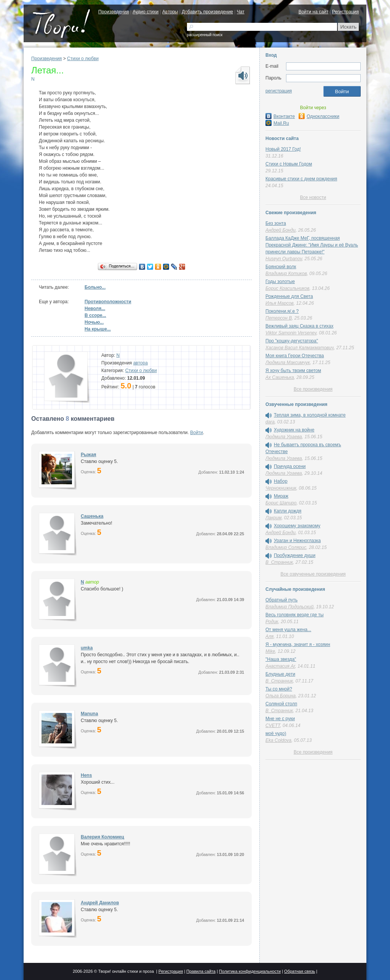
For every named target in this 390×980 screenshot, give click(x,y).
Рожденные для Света (289, 296)
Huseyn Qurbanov (284, 259)
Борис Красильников (287, 288)
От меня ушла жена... (288, 630)
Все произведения (313, 389)
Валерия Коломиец (102, 837)
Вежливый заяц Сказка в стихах (299, 326)
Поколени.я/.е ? (282, 311)
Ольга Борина (281, 696)
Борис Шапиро (281, 503)
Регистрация (345, 12)
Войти (197, 433)
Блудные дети (280, 674)
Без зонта (276, 223)
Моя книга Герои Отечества (295, 356)
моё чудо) (276, 733)
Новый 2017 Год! (283, 149)
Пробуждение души (295, 555)
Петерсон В (279, 318)
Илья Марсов (280, 303)
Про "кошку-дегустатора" (292, 341)
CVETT (273, 725)
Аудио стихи (145, 12)
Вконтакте (280, 116)
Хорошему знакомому (297, 526)
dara (270, 422)
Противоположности (108, 302)
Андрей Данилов (100, 903)
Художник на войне (294, 430)
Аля (269, 636)
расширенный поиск (205, 35)
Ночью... (94, 322)
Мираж (281, 496)
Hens (86, 775)
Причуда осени (290, 466)
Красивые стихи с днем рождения (301, 179)
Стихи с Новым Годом (289, 164)
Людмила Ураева (284, 437)
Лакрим (273, 518)
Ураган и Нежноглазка (297, 541)
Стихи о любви (83, 59)
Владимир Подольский (289, 607)
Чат (241, 12)
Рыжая (89, 455)
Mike (270, 651)
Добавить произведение (207, 12)
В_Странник (279, 562)
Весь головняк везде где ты (295, 615)
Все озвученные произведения (313, 574)
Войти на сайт (313, 12)
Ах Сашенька (280, 377)
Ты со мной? (279, 689)
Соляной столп (281, 704)
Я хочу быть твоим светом (293, 371)
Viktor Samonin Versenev (291, 333)
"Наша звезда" (281, 659)
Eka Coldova (278, 740)
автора (141, 363)
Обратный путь (281, 600)
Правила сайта (201, 971)
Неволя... (95, 309)
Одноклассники (319, 116)
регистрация (279, 91)
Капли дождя (288, 511)
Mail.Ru (277, 123)
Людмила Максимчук (288, 363)
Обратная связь (300, 971)
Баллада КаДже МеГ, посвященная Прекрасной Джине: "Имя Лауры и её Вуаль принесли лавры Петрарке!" (312, 245)
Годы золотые (280, 282)
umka (87, 648)
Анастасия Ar (280, 666)
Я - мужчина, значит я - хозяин (298, 644)
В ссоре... (95, 315)
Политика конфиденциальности (250, 971)
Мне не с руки (280, 719)
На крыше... (98, 329)
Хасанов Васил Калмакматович (300, 348)
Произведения (113, 12)
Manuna (89, 714)
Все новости (313, 197)
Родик (272, 622)
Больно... (95, 287)
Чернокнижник (281, 488)
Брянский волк (281, 267)
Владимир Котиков (286, 274)
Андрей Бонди (281, 230)
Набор (281, 481)
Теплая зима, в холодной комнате (310, 415)
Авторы (170, 12)
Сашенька (92, 516)
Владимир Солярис (286, 547)
